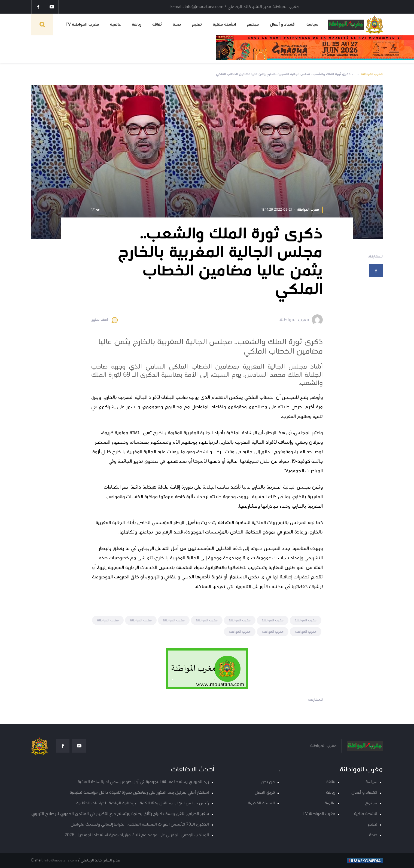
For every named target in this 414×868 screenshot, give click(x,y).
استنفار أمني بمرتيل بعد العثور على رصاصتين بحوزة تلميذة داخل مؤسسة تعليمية (139, 793)
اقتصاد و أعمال (283, 24)
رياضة (137, 24)
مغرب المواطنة (372, 74)
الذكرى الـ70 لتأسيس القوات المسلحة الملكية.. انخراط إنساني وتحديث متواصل (140, 825)
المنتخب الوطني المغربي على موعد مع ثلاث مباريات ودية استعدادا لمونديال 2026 (137, 835)
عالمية (115, 24)
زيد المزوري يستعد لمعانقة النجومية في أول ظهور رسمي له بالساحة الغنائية (143, 782)
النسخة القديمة (261, 803)
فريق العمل (265, 793)
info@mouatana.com (61, 861)
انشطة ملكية (224, 24)
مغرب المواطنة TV (82, 24)
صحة (177, 24)
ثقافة (157, 24)
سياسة (312, 24)
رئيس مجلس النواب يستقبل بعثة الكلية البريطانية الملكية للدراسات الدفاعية (143, 803)
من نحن (268, 782)
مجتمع (253, 24)
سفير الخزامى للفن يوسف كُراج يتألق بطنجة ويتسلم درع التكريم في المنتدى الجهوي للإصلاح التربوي (120, 814)
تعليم (197, 24)
